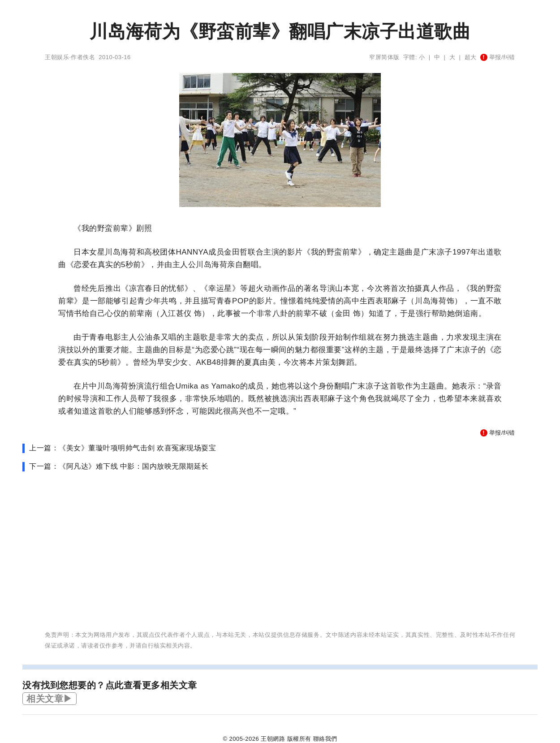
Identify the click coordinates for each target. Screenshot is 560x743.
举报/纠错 (498, 57)
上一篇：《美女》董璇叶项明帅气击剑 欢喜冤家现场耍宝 (123, 448)
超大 (471, 57)
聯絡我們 (325, 739)
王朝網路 (273, 739)
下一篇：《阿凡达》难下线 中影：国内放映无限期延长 (119, 466)
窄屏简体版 (384, 57)
